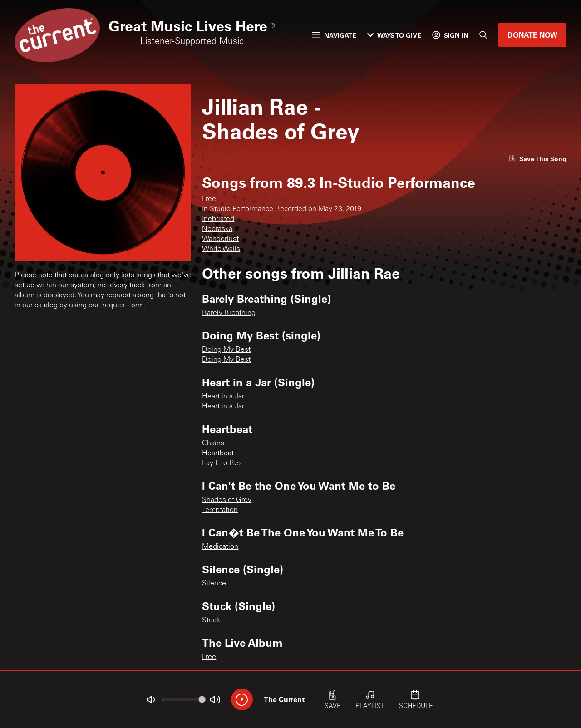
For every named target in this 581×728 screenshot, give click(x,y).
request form (123, 305)
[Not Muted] (151, 700)
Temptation (220, 510)
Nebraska (217, 229)
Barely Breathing (229, 313)
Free (209, 199)
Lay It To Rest (223, 463)
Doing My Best (226, 350)
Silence (214, 584)
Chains (213, 443)
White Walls (221, 249)
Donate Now (532, 35)
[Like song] (537, 159)
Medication (220, 547)
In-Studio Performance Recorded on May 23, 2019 (282, 209)
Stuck (211, 620)
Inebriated (218, 219)
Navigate (334, 35)
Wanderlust (220, 239)
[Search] (483, 35)
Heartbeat (218, 453)
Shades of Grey (227, 500)
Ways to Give (394, 35)
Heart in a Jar (223, 397)
